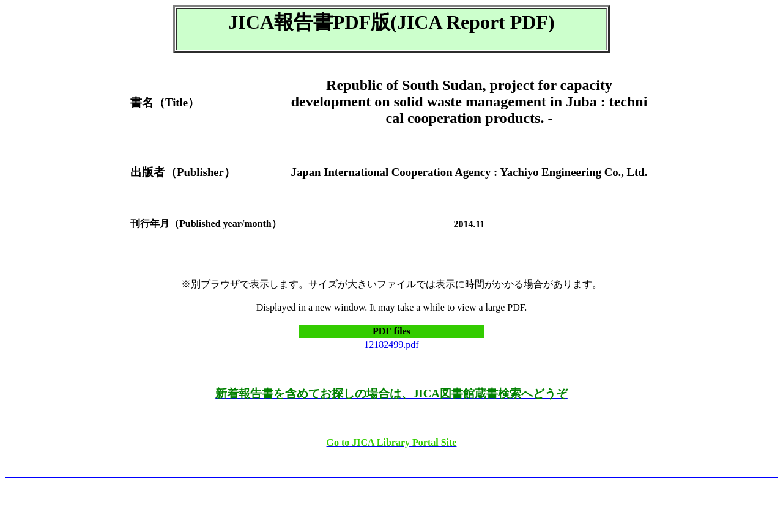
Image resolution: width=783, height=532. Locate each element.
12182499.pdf (391, 345)
